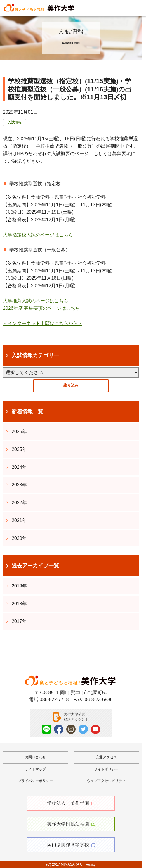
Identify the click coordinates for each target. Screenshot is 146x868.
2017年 (19, 621)
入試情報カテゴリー (35, 355)
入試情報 (15, 122)
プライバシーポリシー (35, 781)
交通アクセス (106, 757)
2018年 (19, 604)
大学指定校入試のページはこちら (38, 235)
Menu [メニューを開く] (136, 8)
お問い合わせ (35, 757)
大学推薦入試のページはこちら (36, 301)
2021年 (19, 520)
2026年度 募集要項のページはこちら (41, 308)
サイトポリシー (106, 769)
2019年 (19, 586)
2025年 (19, 449)
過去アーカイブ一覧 (35, 566)
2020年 (19, 538)
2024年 (19, 467)
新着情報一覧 (27, 411)
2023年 (19, 485)
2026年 (19, 432)
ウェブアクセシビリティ (106, 781)
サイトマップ (35, 769)
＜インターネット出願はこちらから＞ (43, 323)
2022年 (19, 503)
